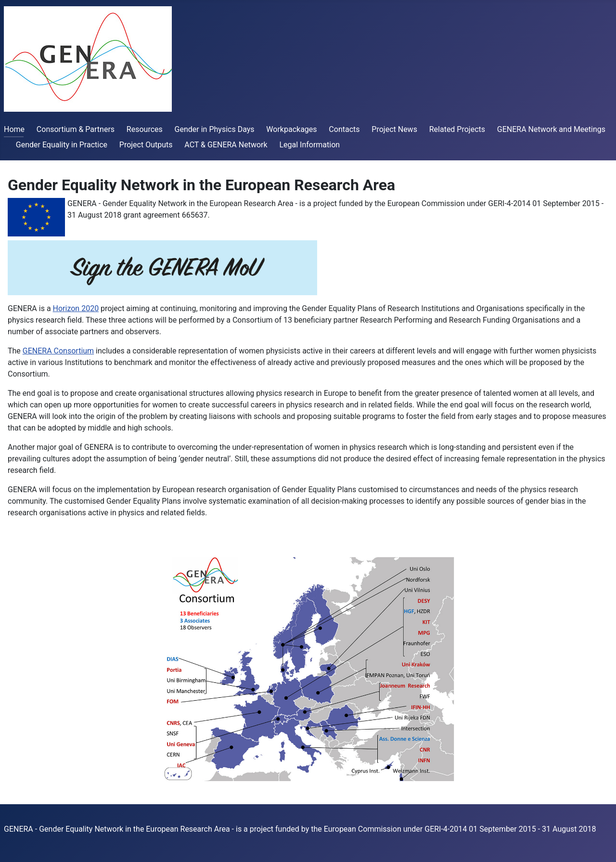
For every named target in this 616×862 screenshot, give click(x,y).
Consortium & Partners (76, 129)
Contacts (344, 129)
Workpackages (291, 129)
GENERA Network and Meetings (551, 129)
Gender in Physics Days (215, 129)
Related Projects (457, 129)
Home (14, 129)
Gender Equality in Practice (62, 145)
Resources (145, 129)
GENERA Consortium (58, 351)
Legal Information (309, 145)
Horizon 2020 (76, 308)
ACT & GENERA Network (226, 145)
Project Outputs (146, 145)
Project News (394, 129)
